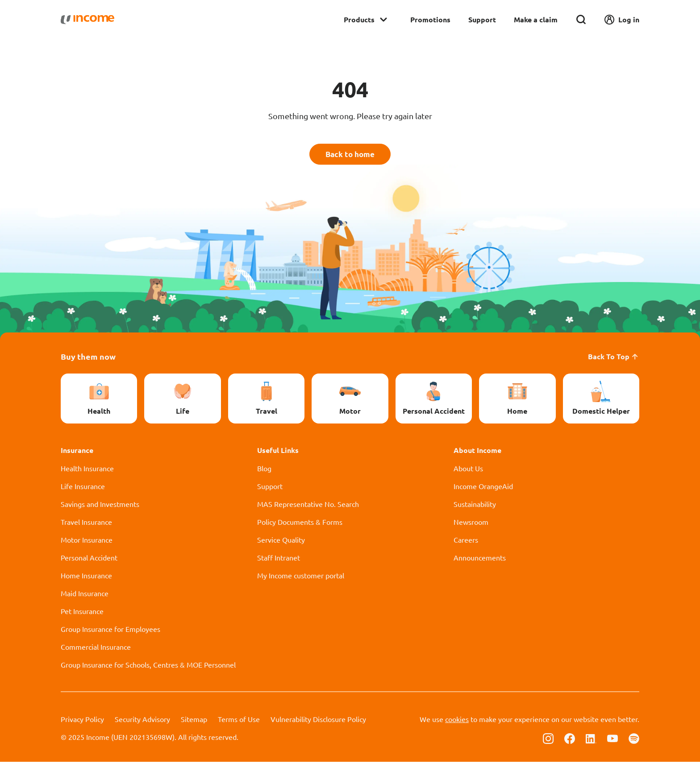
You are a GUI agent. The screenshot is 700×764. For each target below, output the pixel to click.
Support (482, 19)
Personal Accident (89, 560)
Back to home (350, 155)
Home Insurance (86, 577)
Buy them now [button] (88, 359)
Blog (264, 470)
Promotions (430, 19)
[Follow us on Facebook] (570, 740)
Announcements (480, 560)
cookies (457, 721)
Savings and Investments (100, 506)
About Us (468, 470)
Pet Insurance (82, 613)
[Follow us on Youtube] (612, 740)
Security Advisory (142, 721)
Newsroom (471, 524)
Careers (466, 542)
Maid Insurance (85, 595)
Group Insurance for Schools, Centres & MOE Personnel (148, 667)
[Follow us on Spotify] (634, 740)
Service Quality (281, 542)
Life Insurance (83, 488)
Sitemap (194, 721)
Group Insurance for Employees (110, 631)
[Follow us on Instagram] (548, 740)
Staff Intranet (279, 560)
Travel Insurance (86, 524)
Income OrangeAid (483, 488)
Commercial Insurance (96, 649)
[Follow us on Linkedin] (591, 740)
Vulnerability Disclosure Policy (318, 721)
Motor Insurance (87, 542)
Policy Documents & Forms (300, 524)
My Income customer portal (301, 577)
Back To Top (614, 359)
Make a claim (536, 19)
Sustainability (475, 506)
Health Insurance (87, 470)
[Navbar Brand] (87, 20)
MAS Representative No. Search (308, 506)
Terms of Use (239, 721)
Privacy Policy (82, 721)
